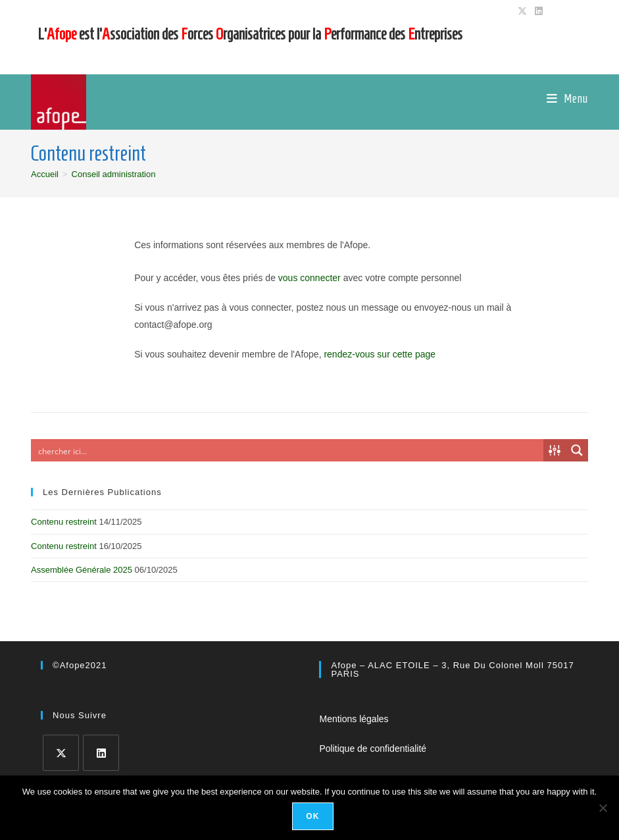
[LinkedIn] (101, 753)
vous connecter (309, 278)
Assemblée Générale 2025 (82, 570)
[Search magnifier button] (577, 450)
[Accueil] (45, 174)
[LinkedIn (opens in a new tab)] (537, 11)
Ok (312, 816)
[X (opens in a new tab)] (522, 11)
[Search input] (288, 450)
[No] (603, 808)
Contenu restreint (64, 522)
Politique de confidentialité (373, 748)
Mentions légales (354, 719)
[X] (61, 753)
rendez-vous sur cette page (380, 354)
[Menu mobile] (567, 99)
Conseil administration (114, 174)
